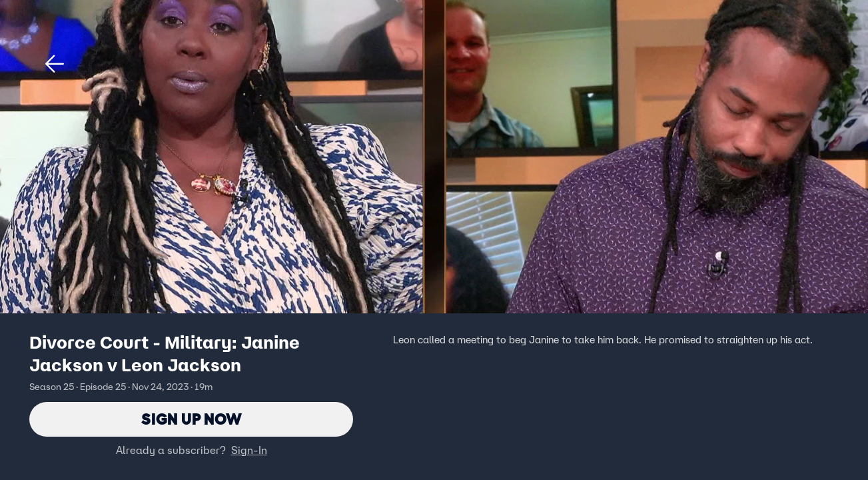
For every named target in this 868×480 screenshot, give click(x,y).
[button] (55, 64)
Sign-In (249, 450)
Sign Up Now (192, 419)
